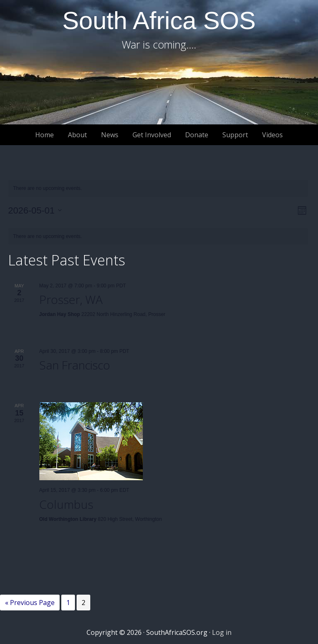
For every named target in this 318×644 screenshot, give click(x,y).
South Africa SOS (159, 21)
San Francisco (75, 365)
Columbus (66, 504)
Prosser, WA (71, 299)
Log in (222, 632)
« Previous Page (30, 604)
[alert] (158, 188)
